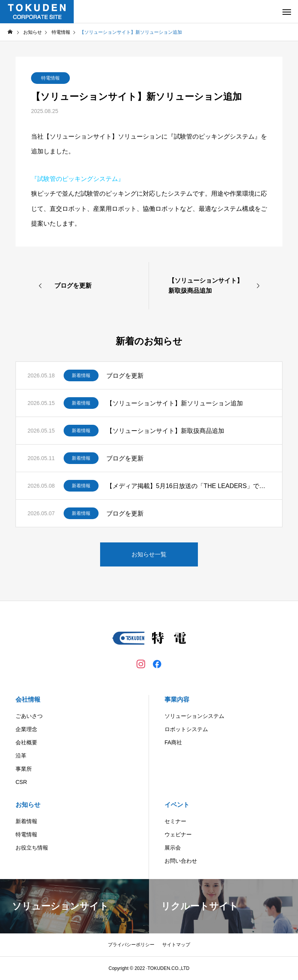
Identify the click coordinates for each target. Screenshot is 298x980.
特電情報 (50, 78)
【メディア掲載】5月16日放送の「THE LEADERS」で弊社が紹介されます (188, 486)
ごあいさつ (29, 716)
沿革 (21, 756)
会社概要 (26, 742)
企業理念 (26, 729)
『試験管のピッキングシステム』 (78, 179)
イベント (177, 805)
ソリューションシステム (194, 716)
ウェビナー (178, 834)
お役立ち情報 (32, 848)
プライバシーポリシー (131, 945)
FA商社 (173, 742)
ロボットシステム (186, 729)
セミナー (175, 821)
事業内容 (177, 699)
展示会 (173, 848)
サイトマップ (176, 945)
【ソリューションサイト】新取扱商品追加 (165, 431)
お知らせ (28, 805)
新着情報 (81, 375)
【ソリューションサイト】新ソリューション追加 (175, 403)
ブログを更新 (125, 376)
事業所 (24, 769)
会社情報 (28, 699)
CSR (21, 782)
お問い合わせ (181, 861)
